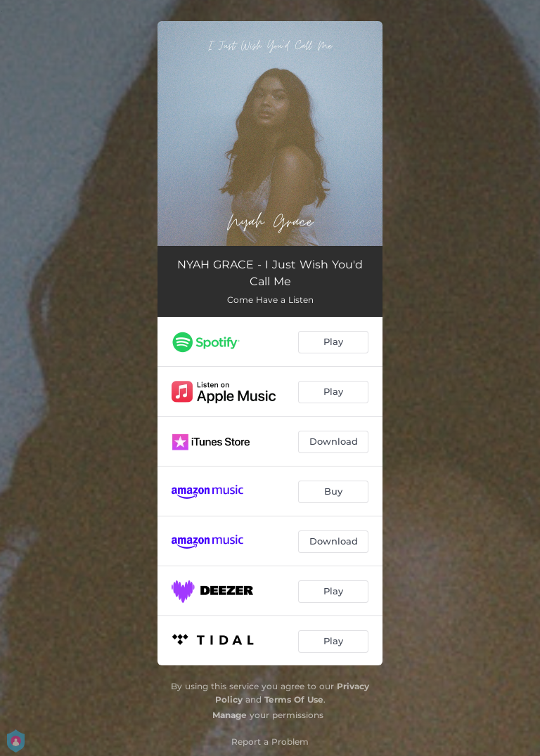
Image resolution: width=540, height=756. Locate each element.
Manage (230, 715)
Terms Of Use (294, 699)
